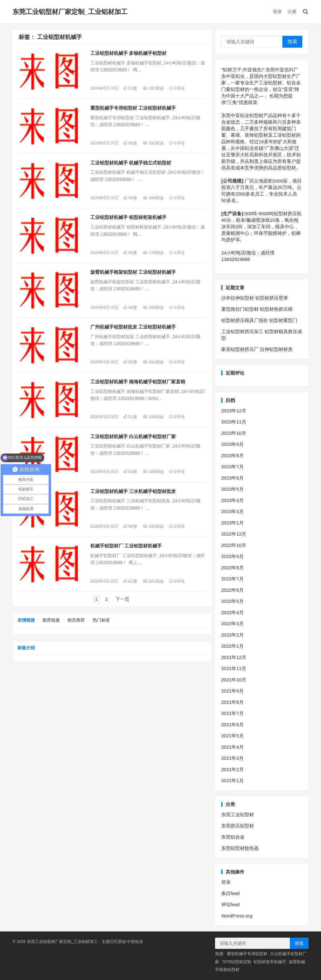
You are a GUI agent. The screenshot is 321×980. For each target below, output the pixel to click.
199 (153, 417)
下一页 (122, 599)
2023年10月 (234, 433)
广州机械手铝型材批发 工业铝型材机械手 (133, 327)
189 (153, 198)
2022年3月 (232, 624)
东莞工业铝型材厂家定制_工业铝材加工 (70, 12)
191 (153, 88)
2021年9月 (232, 691)
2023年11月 (234, 422)
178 (153, 253)
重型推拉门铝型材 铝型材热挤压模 (257, 309)
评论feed (230, 904)
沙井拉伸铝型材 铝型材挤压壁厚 (255, 298)
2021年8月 (232, 702)
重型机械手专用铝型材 (247, 954)
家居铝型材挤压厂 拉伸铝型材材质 (257, 349)
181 (153, 362)
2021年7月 (232, 713)
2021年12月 (234, 657)
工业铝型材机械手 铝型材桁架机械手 (128, 217)
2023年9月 (232, 444)
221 (153, 581)
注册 (292, 12)
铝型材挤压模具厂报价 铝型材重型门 (259, 320)
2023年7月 (232, 467)
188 (153, 472)
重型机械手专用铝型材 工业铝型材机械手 (133, 108)
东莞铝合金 (233, 837)
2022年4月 (232, 612)
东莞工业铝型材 (238, 814)
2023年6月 (232, 478)
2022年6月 (232, 590)
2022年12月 (234, 534)
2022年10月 (234, 545)
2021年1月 (232, 781)
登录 (277, 12)
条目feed (230, 893)
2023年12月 (234, 411)
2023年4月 (232, 500)
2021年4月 (232, 747)
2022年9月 (232, 556)
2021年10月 (234, 680)
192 (153, 143)
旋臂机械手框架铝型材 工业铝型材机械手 (133, 272)
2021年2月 (232, 769)
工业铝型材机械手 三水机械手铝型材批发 (133, 491)
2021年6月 (232, 724)
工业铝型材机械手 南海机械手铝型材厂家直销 (138, 382)
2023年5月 (232, 489)
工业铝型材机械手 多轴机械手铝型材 (128, 53)
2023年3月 (232, 511)
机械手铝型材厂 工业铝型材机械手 (126, 546)
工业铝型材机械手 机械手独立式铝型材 (131, 163)
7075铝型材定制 (237, 962)
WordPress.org (237, 916)
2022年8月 (232, 568)
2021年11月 (234, 668)
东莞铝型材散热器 (240, 848)
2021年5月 (232, 736)
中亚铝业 (135, 942)
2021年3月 (232, 758)
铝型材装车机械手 (270, 962)
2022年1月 (232, 646)
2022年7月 (232, 579)
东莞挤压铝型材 (238, 826)
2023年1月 (232, 523)
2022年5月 (232, 601)
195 (153, 308)
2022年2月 (232, 635)
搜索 (292, 42)
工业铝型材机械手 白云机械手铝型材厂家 (133, 436)
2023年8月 (232, 455)
